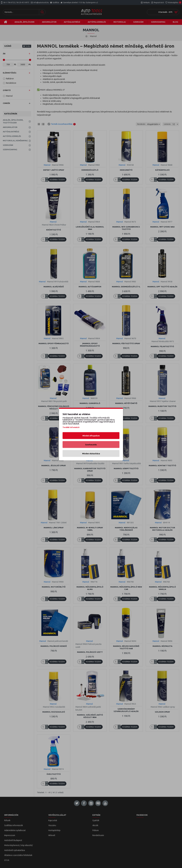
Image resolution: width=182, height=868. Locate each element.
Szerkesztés (91, 444)
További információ (71, 427)
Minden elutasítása (91, 453)
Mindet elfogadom (91, 435)
